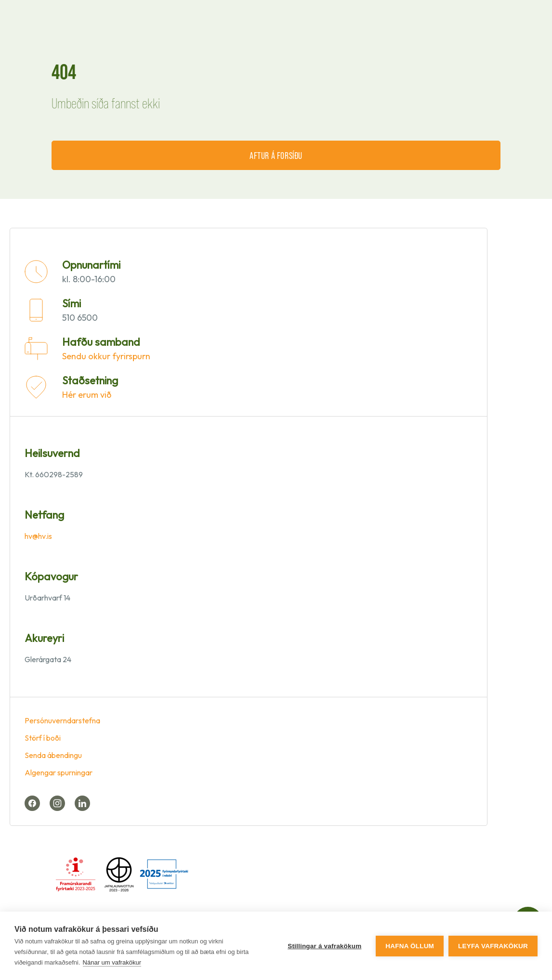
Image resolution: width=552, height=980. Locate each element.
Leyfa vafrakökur (493, 946)
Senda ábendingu (53, 755)
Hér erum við (87, 395)
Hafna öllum (410, 946)
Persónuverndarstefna (62, 720)
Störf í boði (43, 738)
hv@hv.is (38, 536)
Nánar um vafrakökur (112, 962)
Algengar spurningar (59, 772)
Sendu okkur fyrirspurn (106, 356)
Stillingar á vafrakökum (324, 946)
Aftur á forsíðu (276, 155)
